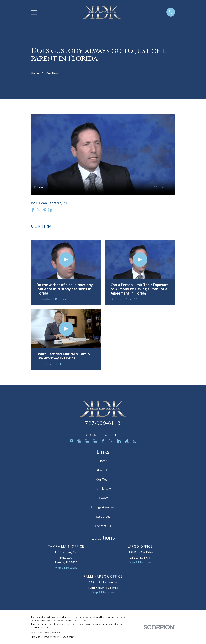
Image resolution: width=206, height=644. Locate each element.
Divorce (103, 498)
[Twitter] (111, 441)
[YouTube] (72, 441)
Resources (103, 517)
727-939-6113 (103, 423)
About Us (103, 470)
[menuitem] (36, 637)
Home (103, 461)
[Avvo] (127, 441)
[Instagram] (134, 441)
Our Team (103, 479)
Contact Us (103, 526)
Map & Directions (66, 567)
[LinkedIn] (119, 441)
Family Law (103, 489)
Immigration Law (103, 507)
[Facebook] (103, 441)
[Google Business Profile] (79, 441)
